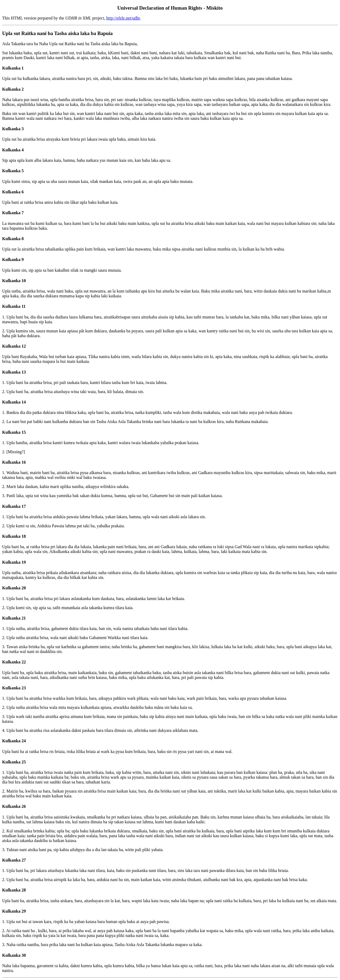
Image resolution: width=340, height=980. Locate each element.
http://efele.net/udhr (123, 18)
